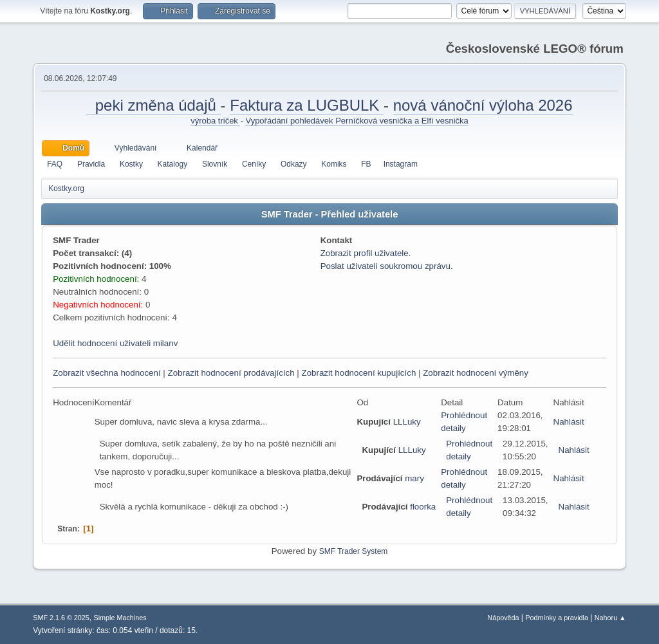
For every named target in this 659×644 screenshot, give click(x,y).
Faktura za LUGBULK (307, 105)
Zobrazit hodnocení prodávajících (231, 373)
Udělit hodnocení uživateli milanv (115, 343)
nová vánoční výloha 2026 (483, 105)
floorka (423, 507)
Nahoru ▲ (610, 618)
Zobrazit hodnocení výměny (476, 373)
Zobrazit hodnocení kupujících (358, 373)
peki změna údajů (153, 105)
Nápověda (503, 618)
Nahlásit (569, 422)
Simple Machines (120, 618)
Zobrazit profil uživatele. (366, 253)
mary (414, 478)
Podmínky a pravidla (557, 618)
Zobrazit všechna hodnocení (107, 373)
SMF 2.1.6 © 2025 (61, 618)
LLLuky (407, 422)
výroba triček (215, 121)
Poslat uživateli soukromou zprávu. (387, 266)
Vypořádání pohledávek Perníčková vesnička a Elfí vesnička (357, 121)
